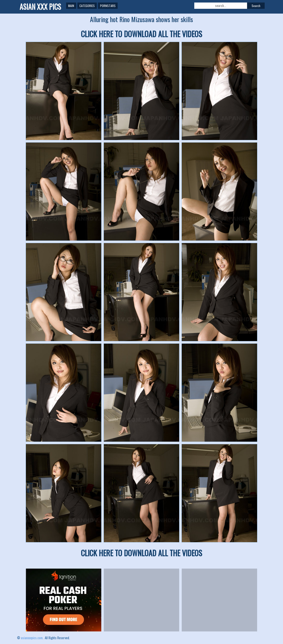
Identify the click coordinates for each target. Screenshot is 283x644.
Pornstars (108, 6)
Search (256, 6)
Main (71, 6)
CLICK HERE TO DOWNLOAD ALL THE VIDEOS (141, 34)
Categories (87, 6)
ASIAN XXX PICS (40, 7)
